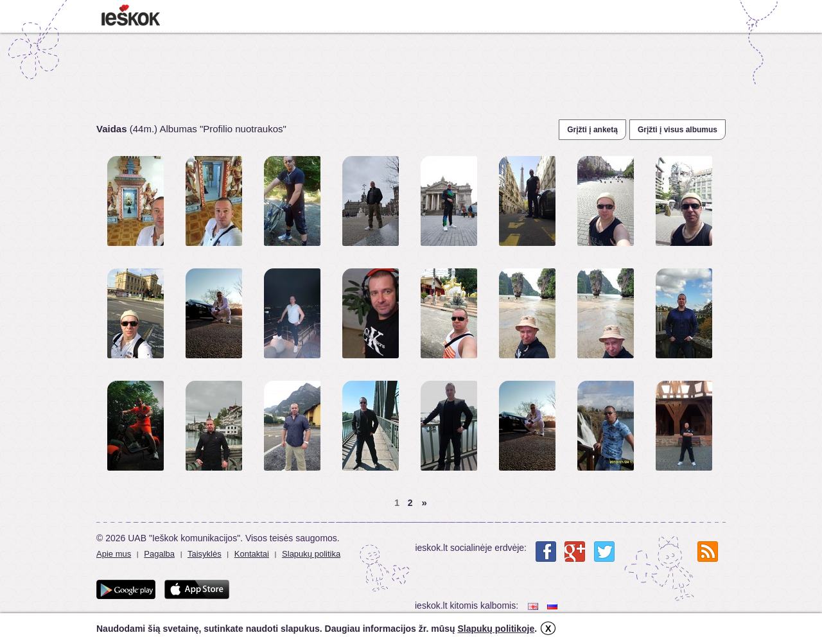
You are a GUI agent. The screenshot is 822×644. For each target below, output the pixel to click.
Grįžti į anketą (592, 130)
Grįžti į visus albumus (678, 130)
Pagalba (159, 554)
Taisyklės (205, 554)
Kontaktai (252, 554)
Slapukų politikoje (496, 629)
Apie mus (114, 554)
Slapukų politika (311, 554)
